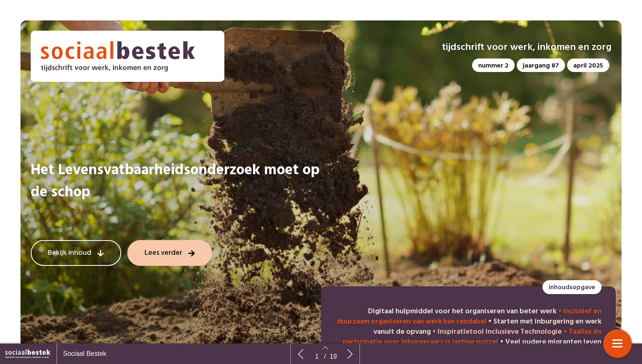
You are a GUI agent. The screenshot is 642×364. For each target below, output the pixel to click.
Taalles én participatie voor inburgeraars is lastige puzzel (472, 337)
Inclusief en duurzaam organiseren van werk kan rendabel (469, 317)
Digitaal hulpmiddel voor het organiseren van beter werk (462, 311)
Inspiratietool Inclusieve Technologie (500, 332)
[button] (493, 65)
